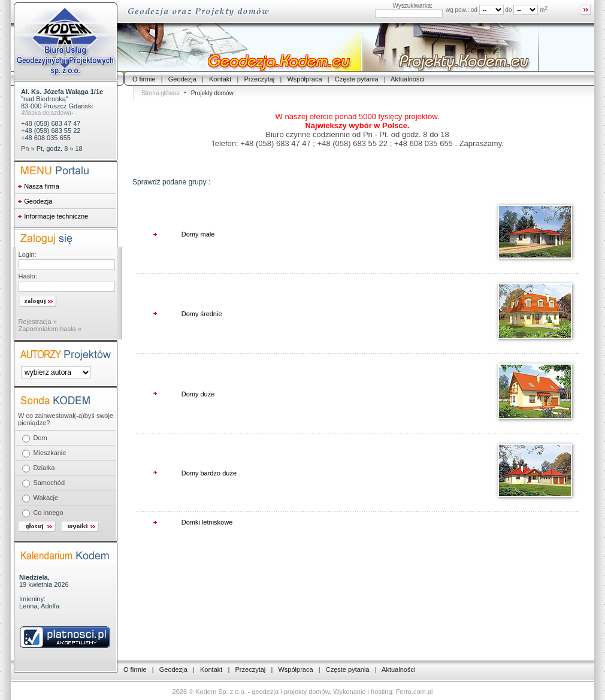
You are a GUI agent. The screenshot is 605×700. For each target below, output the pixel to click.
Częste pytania (357, 79)
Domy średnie (202, 314)
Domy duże (198, 394)
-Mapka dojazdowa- (47, 113)
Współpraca (304, 79)
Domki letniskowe (207, 522)
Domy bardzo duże (209, 473)
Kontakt (220, 79)
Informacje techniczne (56, 216)
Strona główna (161, 93)
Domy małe (198, 234)
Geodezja (182, 79)
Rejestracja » (38, 322)
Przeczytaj (260, 79)
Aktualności (407, 79)
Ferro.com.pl (415, 692)
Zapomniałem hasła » (50, 329)
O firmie (144, 79)
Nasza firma (42, 186)
